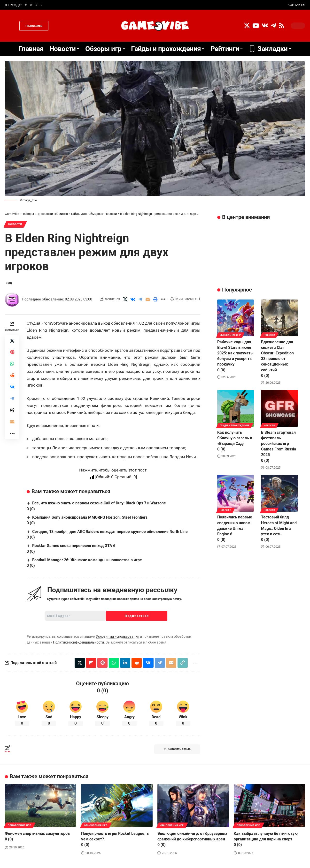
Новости (15, 224)
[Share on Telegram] (140, 299)
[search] (11, 26)
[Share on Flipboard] (91, 663)
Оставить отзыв (177, 749)
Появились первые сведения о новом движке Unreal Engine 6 (235, 528)
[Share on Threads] (12, 411)
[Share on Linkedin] (125, 663)
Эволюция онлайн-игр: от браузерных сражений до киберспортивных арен (192, 839)
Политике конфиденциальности (78, 642)
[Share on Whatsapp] (12, 364)
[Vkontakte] (265, 26)
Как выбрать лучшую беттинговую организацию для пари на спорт (266, 839)
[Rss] (282, 26)
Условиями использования (118, 637)
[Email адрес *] (75, 616)
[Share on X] (125, 299)
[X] (247, 26)
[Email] (148, 299)
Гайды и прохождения (235, 425)
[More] (163, 299)
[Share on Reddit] (12, 376)
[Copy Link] (183, 663)
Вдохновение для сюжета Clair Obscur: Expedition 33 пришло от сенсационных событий (277, 358)
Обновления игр (230, 334)
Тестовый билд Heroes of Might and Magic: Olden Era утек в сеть (279, 528)
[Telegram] (273, 26)
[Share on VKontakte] (133, 299)
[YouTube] (256, 26)
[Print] (155, 299)
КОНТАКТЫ (296, 5)
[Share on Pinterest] (12, 352)
